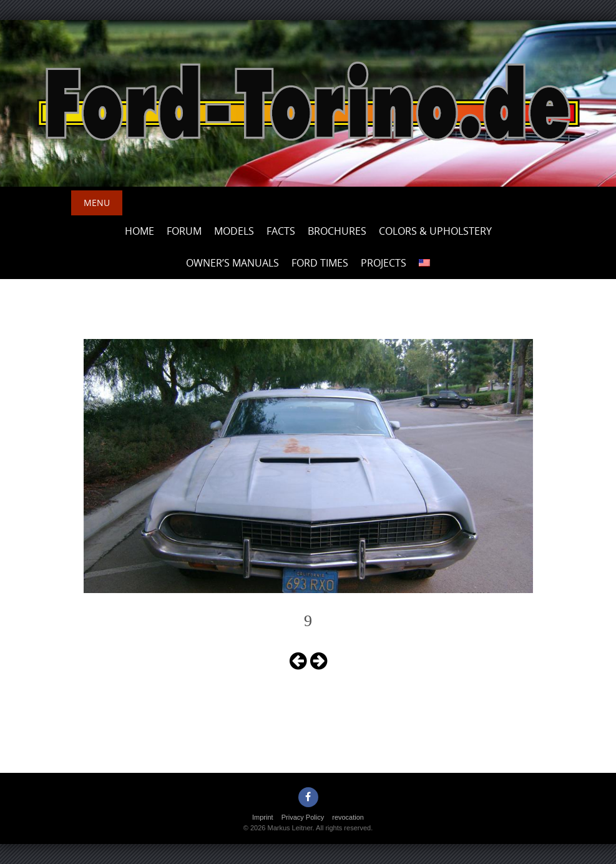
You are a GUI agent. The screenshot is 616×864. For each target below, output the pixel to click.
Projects (384, 263)
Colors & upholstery (435, 231)
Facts (281, 231)
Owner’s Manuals (232, 263)
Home (139, 231)
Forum (184, 231)
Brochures (337, 231)
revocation (348, 817)
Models (234, 231)
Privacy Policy (303, 817)
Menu (97, 203)
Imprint (263, 817)
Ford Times (320, 263)
